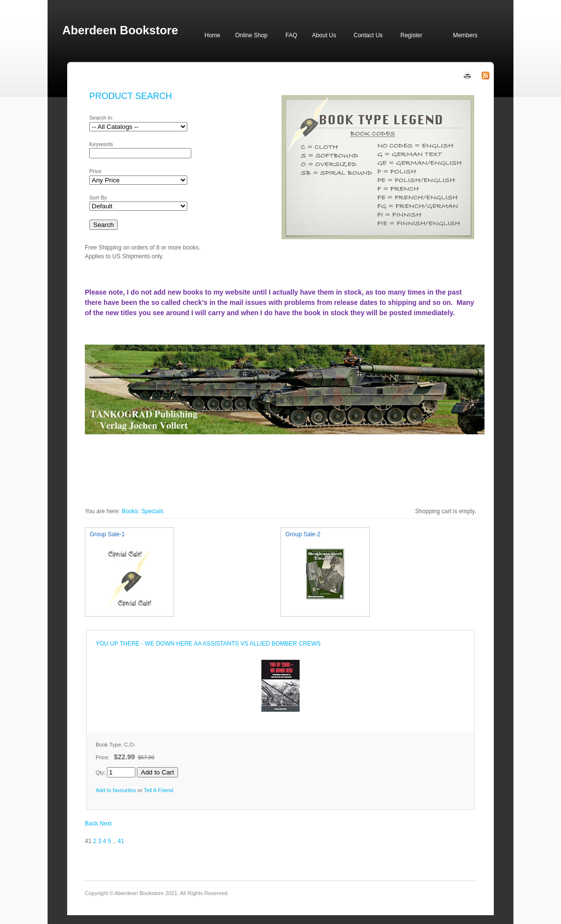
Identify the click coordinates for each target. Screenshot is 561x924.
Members (465, 35)
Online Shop (251, 35)
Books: (131, 511)
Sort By (98, 198)
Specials (152, 511)
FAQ (291, 35)
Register (411, 35)
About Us (324, 35)
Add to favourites (116, 790)
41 (121, 841)
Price (95, 171)
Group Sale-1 (107, 534)
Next (106, 824)
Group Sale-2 (303, 534)
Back (91, 824)
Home (212, 35)
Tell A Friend (158, 790)
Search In (101, 118)
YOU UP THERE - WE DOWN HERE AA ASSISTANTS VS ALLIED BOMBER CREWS (208, 644)
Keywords (101, 144)
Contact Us (368, 35)
